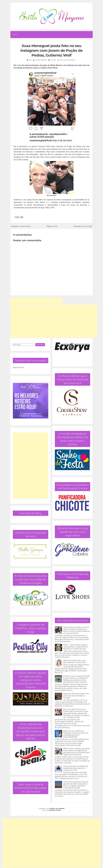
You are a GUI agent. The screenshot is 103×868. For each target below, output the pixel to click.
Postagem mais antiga (83, 226)
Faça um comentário (67, 60)
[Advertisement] (36, 301)
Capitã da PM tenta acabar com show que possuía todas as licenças (76, 696)
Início (15, 34)
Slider (53, 60)
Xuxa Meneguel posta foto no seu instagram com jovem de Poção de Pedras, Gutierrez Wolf (51, 50)
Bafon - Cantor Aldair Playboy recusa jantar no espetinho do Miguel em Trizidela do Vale (76, 647)
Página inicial (52, 226)
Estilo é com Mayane (57, 808)
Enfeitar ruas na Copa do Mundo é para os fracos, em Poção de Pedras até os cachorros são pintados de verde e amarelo (77, 679)
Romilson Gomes (55, 810)
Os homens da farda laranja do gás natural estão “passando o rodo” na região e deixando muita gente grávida (76, 785)
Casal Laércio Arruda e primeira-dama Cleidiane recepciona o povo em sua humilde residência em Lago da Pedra (77, 630)
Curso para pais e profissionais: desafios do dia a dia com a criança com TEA (76, 768)
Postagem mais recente (21, 226)
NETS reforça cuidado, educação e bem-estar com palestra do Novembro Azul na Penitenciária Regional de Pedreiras (77, 752)
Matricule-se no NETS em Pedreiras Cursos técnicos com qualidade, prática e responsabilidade (76, 734)
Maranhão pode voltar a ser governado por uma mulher (75, 661)
